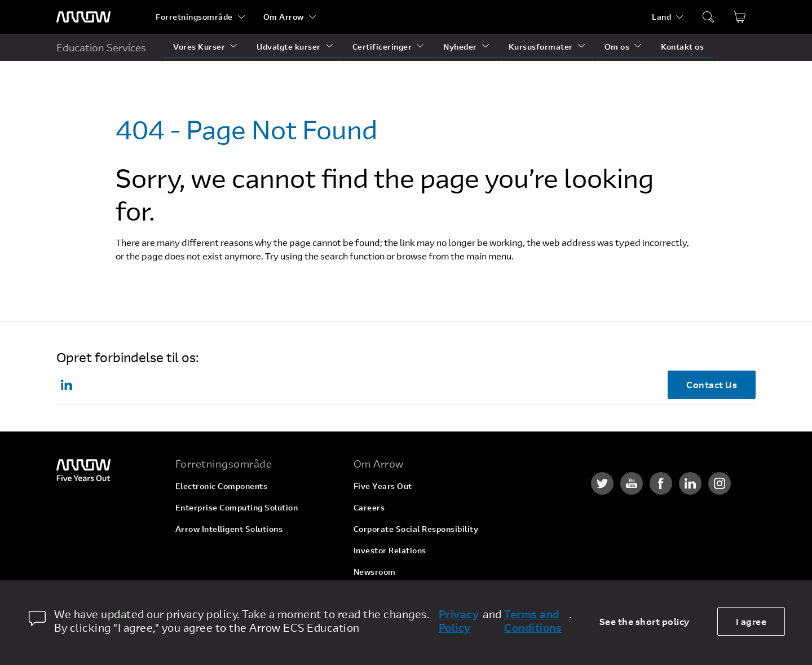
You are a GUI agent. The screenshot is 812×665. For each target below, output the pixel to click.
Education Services (101, 47)
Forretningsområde (194, 17)
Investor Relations (390, 550)
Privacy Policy (459, 621)
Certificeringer (382, 47)
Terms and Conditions (533, 621)
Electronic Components (222, 486)
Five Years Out (383, 486)
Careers (369, 507)
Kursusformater (541, 47)
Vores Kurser (199, 47)
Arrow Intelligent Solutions (229, 529)
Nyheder (460, 47)
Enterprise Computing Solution (237, 507)
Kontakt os (682, 47)
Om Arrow (284, 17)
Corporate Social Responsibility (416, 529)
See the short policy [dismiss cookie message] (645, 621)
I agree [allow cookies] (751, 621)
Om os (617, 47)
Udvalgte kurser (289, 47)
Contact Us (712, 384)
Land (661, 17)
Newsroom (375, 572)
